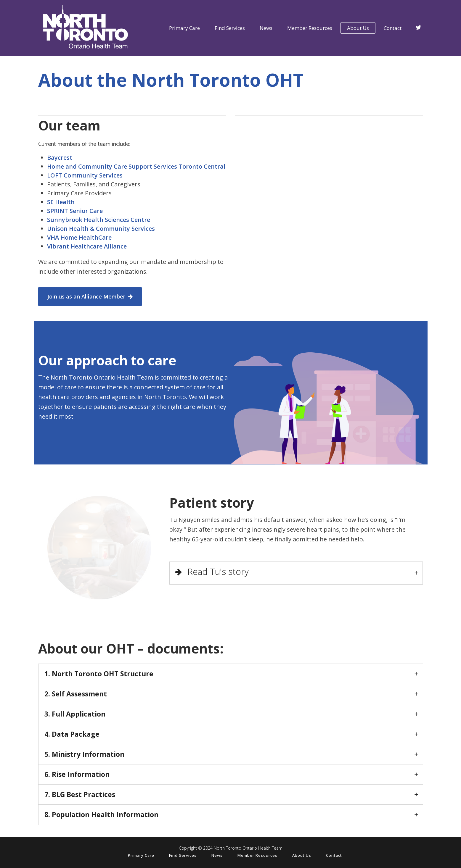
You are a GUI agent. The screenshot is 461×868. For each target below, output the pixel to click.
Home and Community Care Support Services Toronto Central (136, 166)
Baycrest (60, 158)
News (217, 855)
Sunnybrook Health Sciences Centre (99, 220)
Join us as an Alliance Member (90, 296)
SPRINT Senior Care (75, 211)
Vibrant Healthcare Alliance (87, 246)
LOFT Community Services (85, 175)
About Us (302, 855)
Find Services (183, 855)
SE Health (61, 202)
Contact (334, 855)
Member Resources (257, 855)
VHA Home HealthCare (79, 237)
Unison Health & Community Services (101, 229)
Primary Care (141, 855)
